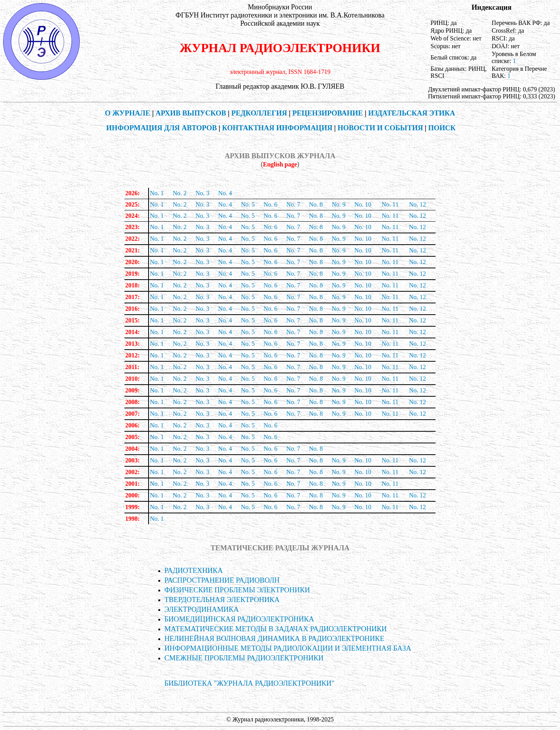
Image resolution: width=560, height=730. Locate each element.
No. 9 (339, 204)
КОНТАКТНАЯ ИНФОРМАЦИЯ (277, 128)
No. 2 (180, 193)
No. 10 (363, 204)
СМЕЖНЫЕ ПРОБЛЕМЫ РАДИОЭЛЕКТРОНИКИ (244, 658)
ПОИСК (442, 128)
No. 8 (316, 204)
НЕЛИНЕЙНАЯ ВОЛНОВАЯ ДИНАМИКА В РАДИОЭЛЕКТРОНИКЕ (275, 638)
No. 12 (418, 204)
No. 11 (390, 250)
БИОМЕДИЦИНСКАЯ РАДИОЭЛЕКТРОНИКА (239, 619)
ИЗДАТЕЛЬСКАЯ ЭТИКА (412, 113)
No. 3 (203, 193)
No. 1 (157, 193)
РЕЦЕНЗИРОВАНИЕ (328, 113)
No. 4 (225, 193)
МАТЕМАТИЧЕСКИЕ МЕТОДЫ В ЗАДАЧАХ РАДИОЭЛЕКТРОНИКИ (276, 629)
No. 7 (293, 204)
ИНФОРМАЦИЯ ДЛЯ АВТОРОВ (162, 128)
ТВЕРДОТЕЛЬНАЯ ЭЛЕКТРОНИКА (222, 600)
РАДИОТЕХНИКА (194, 570)
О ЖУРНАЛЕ (128, 113)
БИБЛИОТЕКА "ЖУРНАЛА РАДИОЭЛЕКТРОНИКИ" (250, 683)
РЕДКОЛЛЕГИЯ (259, 113)
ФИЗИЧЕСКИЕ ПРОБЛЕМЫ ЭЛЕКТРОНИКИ (237, 590)
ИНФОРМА (288, 648)
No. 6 (271, 204)
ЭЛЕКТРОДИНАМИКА (202, 609)
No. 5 (248, 204)
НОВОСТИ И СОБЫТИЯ (380, 128)
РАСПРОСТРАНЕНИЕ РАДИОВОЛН (222, 580)
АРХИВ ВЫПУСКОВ (191, 113)
